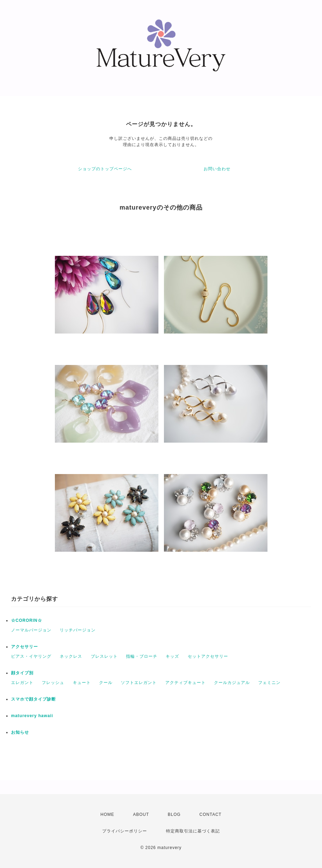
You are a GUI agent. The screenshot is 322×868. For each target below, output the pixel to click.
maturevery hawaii (32, 716)
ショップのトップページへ (105, 169)
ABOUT (141, 814)
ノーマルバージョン (31, 630)
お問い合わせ (217, 169)
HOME (107, 814)
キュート (82, 683)
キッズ (172, 656)
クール (106, 683)
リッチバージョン (78, 630)
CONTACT (211, 814)
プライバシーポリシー (125, 831)
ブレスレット (104, 656)
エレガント (22, 683)
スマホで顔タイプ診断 (33, 699)
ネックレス (71, 656)
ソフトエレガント (139, 683)
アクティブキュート (186, 683)
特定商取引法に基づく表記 (193, 831)
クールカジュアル (232, 683)
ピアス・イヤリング (31, 656)
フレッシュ (53, 683)
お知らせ (20, 732)
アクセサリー (25, 647)
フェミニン (269, 683)
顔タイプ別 (22, 673)
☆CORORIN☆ (27, 620)
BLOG (174, 814)
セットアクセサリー (208, 656)
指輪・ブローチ (142, 656)
